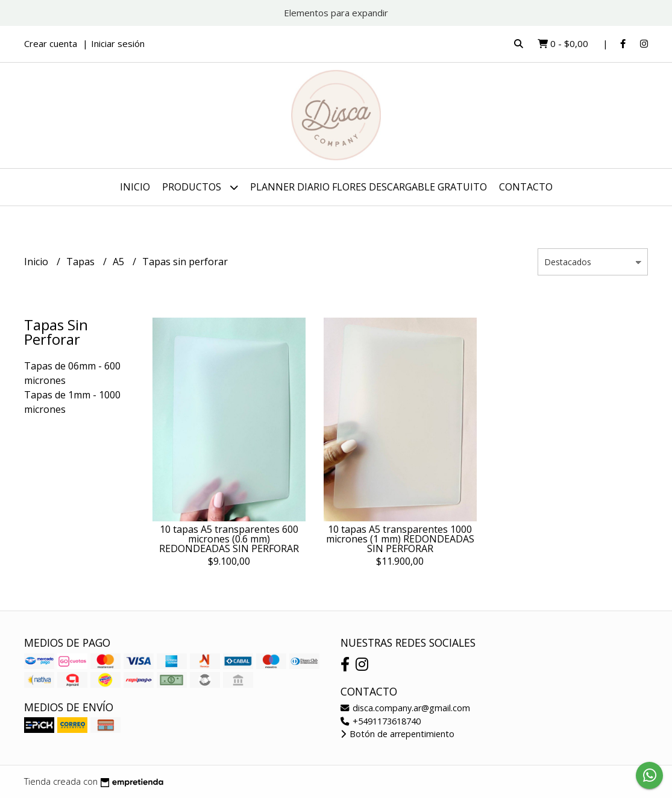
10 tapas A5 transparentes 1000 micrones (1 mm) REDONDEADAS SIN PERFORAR (400, 539)
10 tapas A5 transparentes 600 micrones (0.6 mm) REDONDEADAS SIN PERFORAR (229, 539)
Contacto (526, 187)
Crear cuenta (51, 43)
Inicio (135, 187)
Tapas (82, 262)
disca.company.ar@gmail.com (405, 708)
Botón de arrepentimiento (397, 734)
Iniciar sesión (118, 43)
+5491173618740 (381, 721)
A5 (120, 262)
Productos (200, 187)
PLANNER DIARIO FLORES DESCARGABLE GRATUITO (369, 187)
